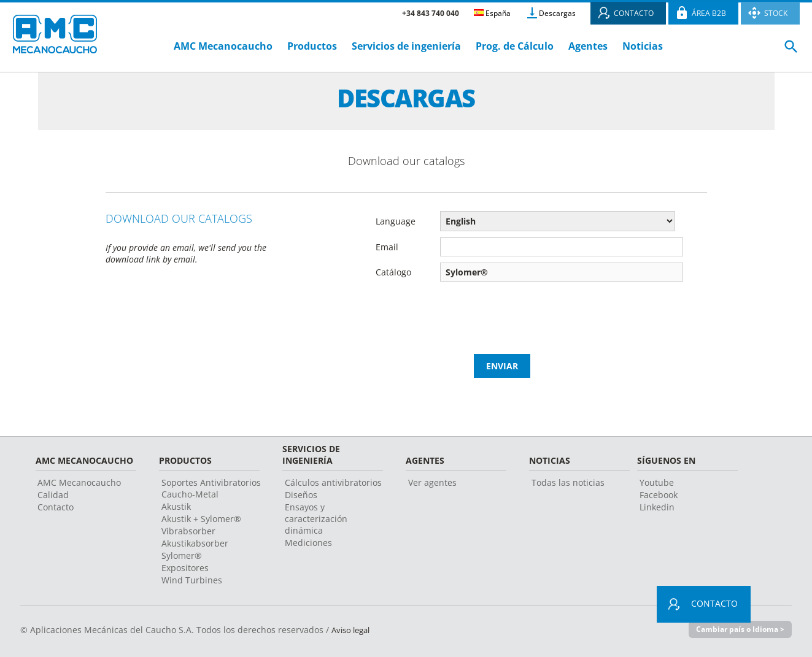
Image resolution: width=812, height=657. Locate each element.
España (492, 13)
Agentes (588, 46)
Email (387, 247)
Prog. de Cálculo (515, 46)
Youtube (657, 482)
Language (396, 221)
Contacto (56, 507)
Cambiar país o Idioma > (737, 629)
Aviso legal (353, 630)
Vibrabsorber (188, 531)
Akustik (176, 506)
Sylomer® (182, 555)
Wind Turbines (192, 580)
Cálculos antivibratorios (333, 482)
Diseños (301, 495)
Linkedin (657, 507)
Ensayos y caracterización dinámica (316, 519)
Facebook (659, 495)
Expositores (185, 568)
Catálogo (393, 272)
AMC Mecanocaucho (223, 46)
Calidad (53, 495)
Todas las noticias (568, 482)
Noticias (643, 46)
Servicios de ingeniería (406, 46)
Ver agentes (432, 482)
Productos (312, 46)
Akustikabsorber (195, 543)
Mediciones (308, 543)
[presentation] (546, 306)
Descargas (557, 13)
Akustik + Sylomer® (201, 519)
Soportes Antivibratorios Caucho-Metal (211, 488)
